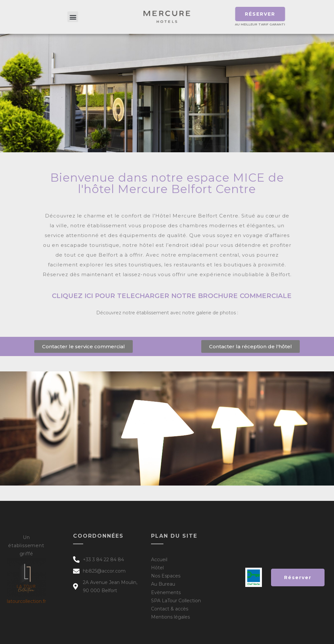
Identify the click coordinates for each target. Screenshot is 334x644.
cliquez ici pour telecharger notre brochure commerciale (172, 296)
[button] (83, 17)
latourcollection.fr (26, 601)
